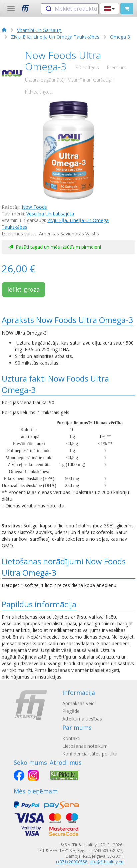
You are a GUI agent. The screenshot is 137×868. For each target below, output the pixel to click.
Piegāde (71, 711)
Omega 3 (120, 37)
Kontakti (71, 738)
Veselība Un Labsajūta (50, 214)
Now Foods (34, 207)
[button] (109, 9)
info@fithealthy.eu (106, 862)
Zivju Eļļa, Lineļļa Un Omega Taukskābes (55, 37)
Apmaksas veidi (79, 703)
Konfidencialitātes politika (90, 754)
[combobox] (70, 9)
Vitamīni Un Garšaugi (39, 30)
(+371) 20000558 (72, 862)
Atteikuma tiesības (82, 719)
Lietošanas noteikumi (85, 746)
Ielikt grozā (23, 289)
